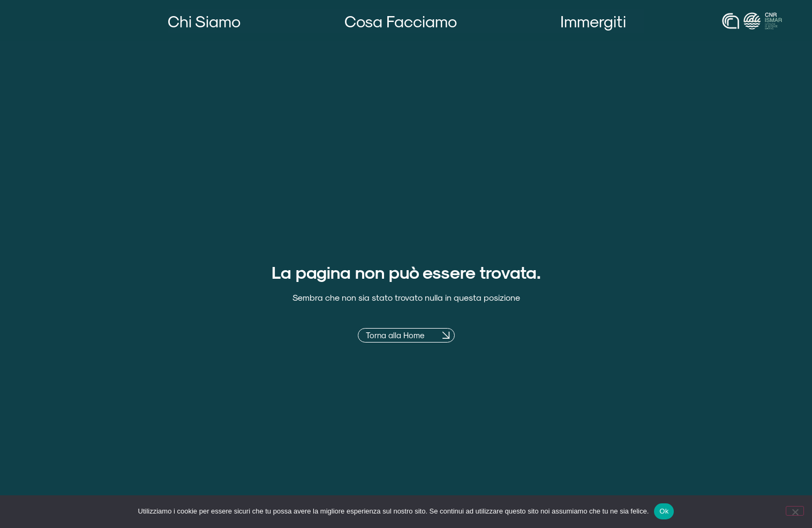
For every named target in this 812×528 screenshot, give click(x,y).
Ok (664, 511)
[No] (795, 511)
